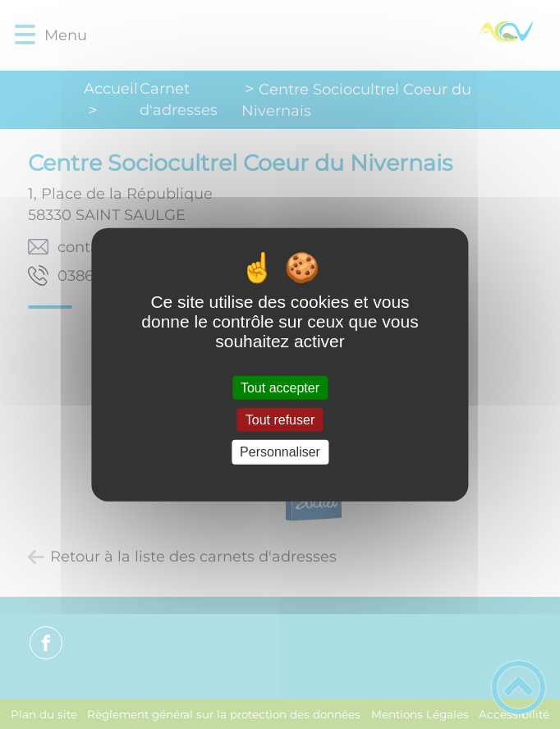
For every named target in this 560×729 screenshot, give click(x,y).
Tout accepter (280, 388)
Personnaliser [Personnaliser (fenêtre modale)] (280, 452)
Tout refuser (280, 420)
